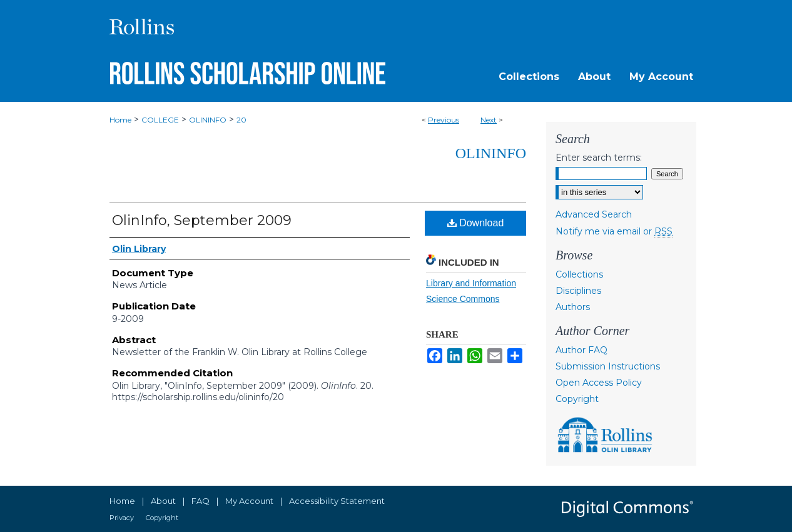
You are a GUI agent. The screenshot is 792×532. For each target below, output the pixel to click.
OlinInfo (491, 153)
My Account (249, 501)
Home (120, 120)
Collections (579, 274)
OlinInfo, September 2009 (202, 220)
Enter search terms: (599, 158)
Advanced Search (594, 214)
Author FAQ (581, 350)
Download (476, 223)
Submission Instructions (608, 366)
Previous (444, 120)
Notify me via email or (614, 231)
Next (489, 120)
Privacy (122, 518)
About (163, 501)
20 (241, 120)
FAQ (201, 501)
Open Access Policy (599, 383)
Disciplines (578, 291)
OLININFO (208, 120)
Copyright (577, 399)
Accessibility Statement (337, 501)
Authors (573, 307)
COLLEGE (160, 120)
